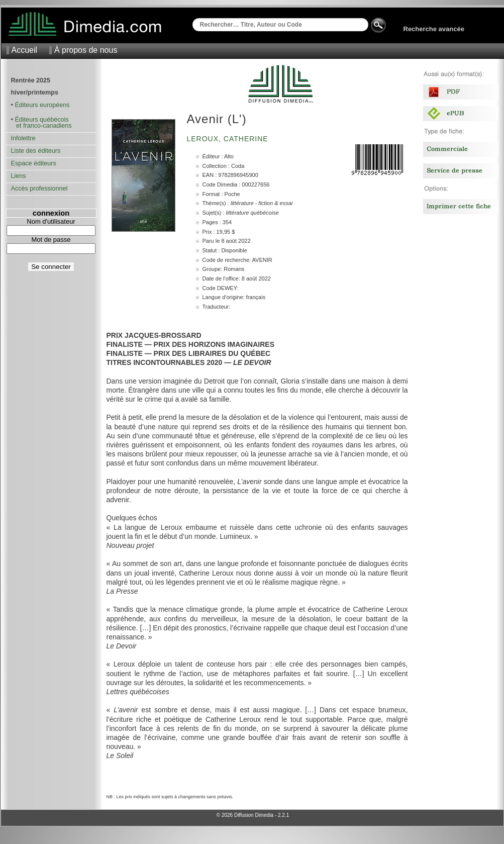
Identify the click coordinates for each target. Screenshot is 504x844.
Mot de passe (51, 240)
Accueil (25, 50)
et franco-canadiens (41, 126)
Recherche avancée (434, 29)
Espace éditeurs (34, 163)
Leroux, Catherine (229, 139)
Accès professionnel (39, 189)
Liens (19, 176)
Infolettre (23, 138)
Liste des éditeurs (36, 151)
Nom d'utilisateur (51, 221)
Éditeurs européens (42, 105)
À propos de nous (86, 50)
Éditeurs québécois (41, 120)
